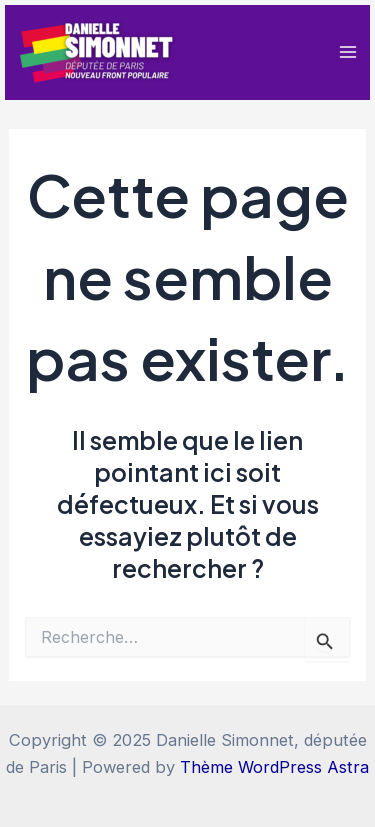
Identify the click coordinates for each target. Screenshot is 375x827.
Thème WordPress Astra (274, 767)
